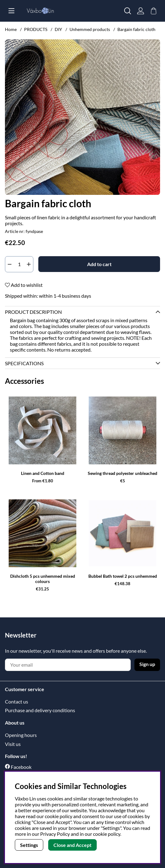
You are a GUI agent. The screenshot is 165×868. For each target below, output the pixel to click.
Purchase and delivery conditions (40, 710)
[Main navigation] (11, 11)
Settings (29, 845)
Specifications (24, 363)
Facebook (21, 767)
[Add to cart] (99, 264)
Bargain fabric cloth (136, 29)
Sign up (147, 664)
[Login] (141, 11)
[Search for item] (128, 11)
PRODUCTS (36, 29)
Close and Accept (72, 845)
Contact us (17, 701)
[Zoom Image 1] (82, 117)
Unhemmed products (90, 29)
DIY (58, 29)
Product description (33, 312)
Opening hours (21, 735)
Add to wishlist (24, 285)
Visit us (13, 744)
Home (11, 29)
